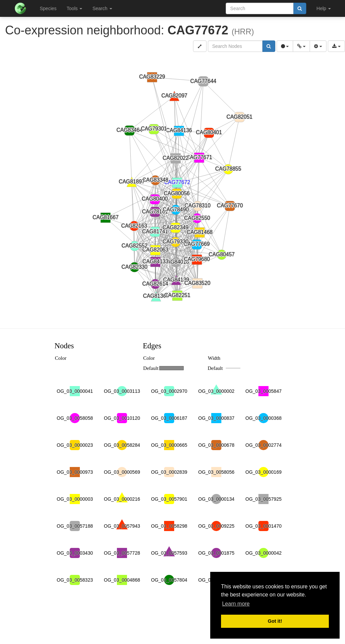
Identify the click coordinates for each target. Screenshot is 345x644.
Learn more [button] (236, 604)
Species (48, 8)
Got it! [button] (275, 621)
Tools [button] (75, 8)
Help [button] (324, 8)
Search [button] (102, 8)
